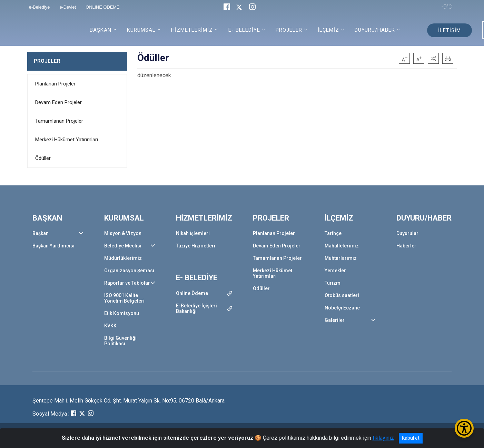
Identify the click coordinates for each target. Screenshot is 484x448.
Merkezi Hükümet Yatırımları (67, 140)
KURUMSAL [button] (141, 30)
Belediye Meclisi (123, 246)
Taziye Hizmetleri (196, 246)
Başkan (41, 233)
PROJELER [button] (289, 30)
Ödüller (43, 158)
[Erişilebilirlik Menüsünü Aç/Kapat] (464, 428)
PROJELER (47, 61)
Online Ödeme (192, 293)
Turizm (333, 283)
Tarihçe (333, 233)
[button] (433, 58)
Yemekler (335, 271)
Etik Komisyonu (122, 313)
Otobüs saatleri (342, 295)
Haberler (406, 246)
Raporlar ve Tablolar (127, 283)
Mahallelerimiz (342, 246)
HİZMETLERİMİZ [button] (192, 30)
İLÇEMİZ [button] (328, 30)
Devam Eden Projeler (58, 102)
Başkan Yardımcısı (53, 246)
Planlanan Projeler (55, 84)
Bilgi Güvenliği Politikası (120, 341)
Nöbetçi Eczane (342, 308)
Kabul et (411, 438)
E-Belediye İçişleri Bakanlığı (196, 308)
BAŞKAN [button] (101, 30)
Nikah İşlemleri (193, 233)
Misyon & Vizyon (123, 233)
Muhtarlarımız (341, 258)
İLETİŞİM (450, 30)
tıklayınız (383, 438)
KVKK (110, 326)
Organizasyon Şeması (129, 271)
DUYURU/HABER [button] (375, 30)
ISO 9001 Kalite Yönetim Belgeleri (124, 298)
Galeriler (335, 320)
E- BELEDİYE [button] (244, 30)
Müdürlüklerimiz (123, 258)
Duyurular (407, 233)
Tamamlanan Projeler (59, 121)
